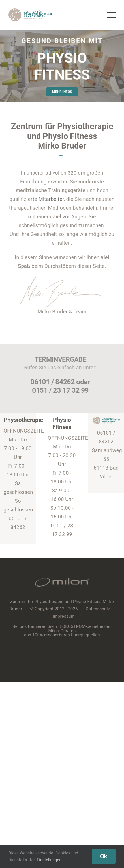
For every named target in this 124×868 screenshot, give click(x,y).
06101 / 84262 (52, 382)
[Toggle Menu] (111, 15)
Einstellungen (51, 860)
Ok (104, 856)
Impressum (64, 616)
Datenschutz (98, 609)
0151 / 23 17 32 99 (59, 390)
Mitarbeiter (51, 198)
